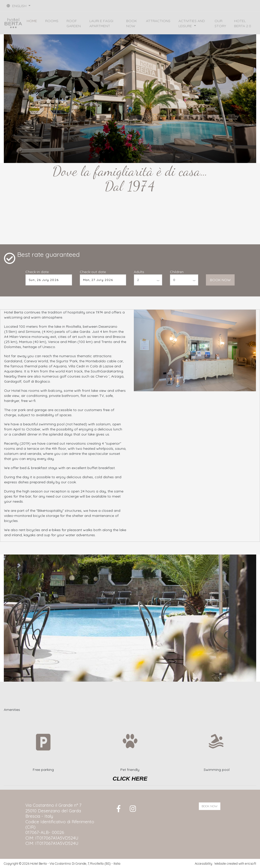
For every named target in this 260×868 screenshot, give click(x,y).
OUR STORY (220, 23)
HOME (32, 21)
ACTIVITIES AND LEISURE (192, 23)
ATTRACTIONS (158, 21)
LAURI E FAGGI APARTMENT (101, 23)
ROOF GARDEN (74, 23)
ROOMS (52, 21)
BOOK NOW (132, 23)
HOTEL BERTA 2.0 (243, 23)
